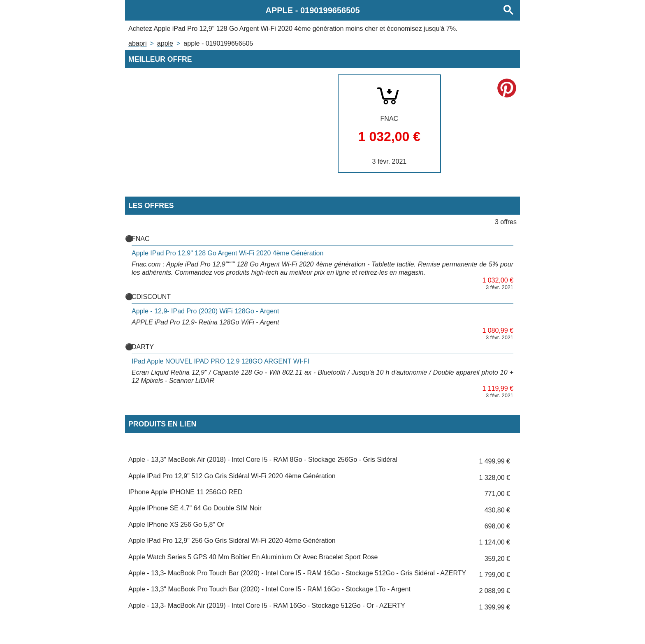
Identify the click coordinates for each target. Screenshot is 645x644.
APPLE (165, 43)
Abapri (137, 43)
